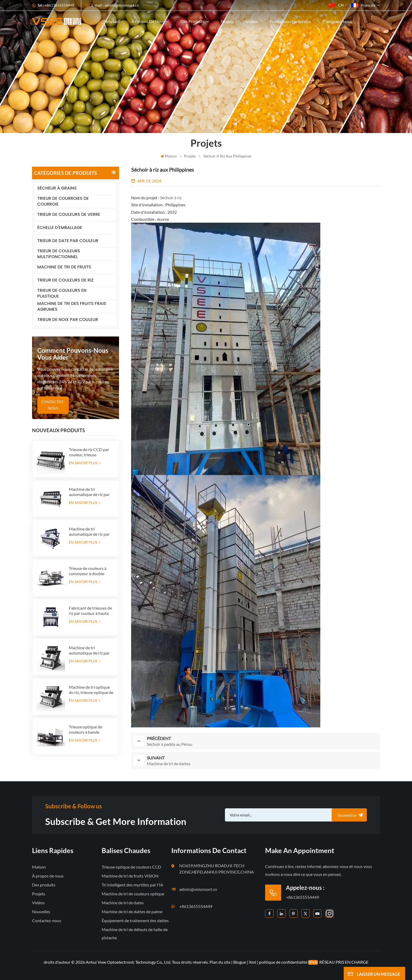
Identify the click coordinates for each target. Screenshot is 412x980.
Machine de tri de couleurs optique (133, 894)
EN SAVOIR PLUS (85, 463)
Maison (113, 21)
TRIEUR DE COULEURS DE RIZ (66, 280)
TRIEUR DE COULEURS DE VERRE (69, 214)
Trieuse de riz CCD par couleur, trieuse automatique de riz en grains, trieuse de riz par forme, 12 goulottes (90, 452)
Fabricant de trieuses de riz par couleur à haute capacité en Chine (90, 611)
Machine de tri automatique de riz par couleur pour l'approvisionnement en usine (90, 650)
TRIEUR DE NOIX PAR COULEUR (68, 320)
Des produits (193, 21)
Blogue (240, 962)
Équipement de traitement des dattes (135, 920)
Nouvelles (41, 912)
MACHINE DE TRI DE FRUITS (64, 267)
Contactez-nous (337, 21)
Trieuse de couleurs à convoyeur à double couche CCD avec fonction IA (88, 571)
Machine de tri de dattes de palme (132, 912)
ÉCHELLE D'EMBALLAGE (60, 228)
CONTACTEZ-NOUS (53, 405)
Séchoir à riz (171, 198)
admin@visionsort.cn (198, 889)
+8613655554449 (196, 906)
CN (336, 5)
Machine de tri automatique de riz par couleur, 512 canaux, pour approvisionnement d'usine (91, 492)
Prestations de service (290, 21)
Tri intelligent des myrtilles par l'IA (132, 885)
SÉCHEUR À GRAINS (57, 188)
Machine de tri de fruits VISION (130, 876)
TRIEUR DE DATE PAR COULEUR (68, 241)
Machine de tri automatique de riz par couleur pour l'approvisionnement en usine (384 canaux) (90, 532)
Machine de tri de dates (123, 903)
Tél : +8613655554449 (56, 5)
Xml (252, 962)
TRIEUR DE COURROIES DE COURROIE (63, 201)
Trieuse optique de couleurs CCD (131, 867)
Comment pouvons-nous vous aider (73, 354)
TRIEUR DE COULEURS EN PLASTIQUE (62, 294)
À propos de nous (148, 21)
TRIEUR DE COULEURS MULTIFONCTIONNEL (59, 254)
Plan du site (220, 962)
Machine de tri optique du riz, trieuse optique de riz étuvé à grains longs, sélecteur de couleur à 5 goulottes (91, 690)
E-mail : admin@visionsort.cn (115, 5)
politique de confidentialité (283, 962)
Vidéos (252, 21)
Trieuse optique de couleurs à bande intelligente (86, 729)
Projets (227, 21)
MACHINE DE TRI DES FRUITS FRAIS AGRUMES (72, 307)
